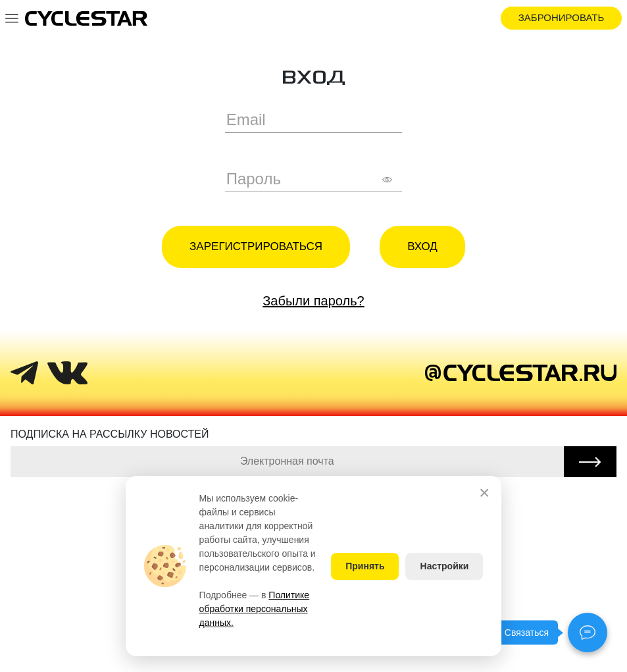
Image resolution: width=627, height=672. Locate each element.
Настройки (445, 566)
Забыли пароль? (313, 301)
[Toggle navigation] (12, 18)
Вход (422, 246)
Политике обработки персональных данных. (255, 609)
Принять (365, 566)
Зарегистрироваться (256, 246)
